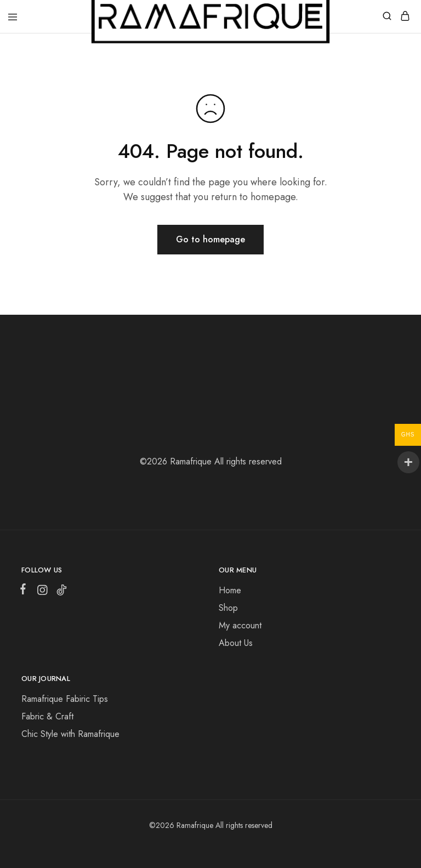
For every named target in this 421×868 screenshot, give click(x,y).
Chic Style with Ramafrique (70, 734)
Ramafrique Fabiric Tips (65, 699)
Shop (228, 608)
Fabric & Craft (47, 716)
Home (230, 590)
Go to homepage (210, 239)
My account (240, 625)
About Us (236, 643)
